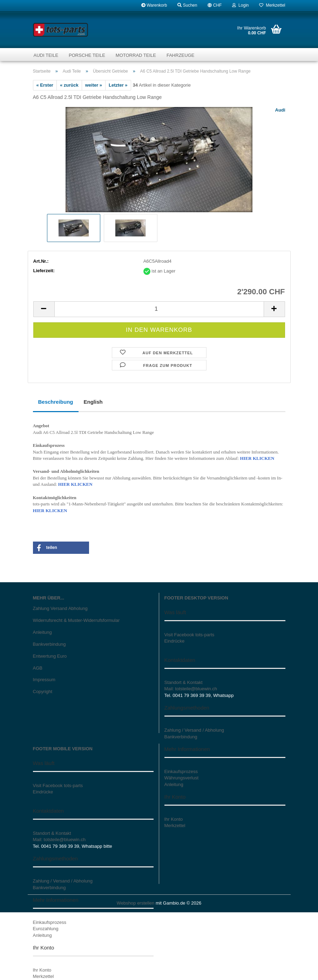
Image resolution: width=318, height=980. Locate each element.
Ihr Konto (42, 970)
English (93, 402)
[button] (215, 5)
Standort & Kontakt (184, 682)
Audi (280, 110)
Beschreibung (56, 402)
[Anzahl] (159, 309)
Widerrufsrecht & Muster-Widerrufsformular (76, 620)
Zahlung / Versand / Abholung (194, 730)
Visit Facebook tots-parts (190, 635)
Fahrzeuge (180, 55)
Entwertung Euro (50, 656)
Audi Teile (46, 55)
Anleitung (42, 632)
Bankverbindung (49, 644)
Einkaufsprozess (50, 922)
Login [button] (240, 5)
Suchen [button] (187, 5)
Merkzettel (272, 5)
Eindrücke (175, 641)
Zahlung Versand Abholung (60, 608)
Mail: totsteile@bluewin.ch (191, 689)
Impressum (44, 680)
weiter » (94, 85)
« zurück (69, 85)
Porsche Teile (87, 55)
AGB (38, 668)
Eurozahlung (46, 929)
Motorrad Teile (136, 55)
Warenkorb (154, 5)
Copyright (43, 692)
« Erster (45, 85)
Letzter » (118, 85)
